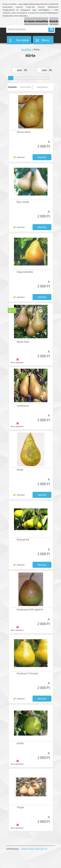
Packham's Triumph (27, 673)
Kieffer (20, 743)
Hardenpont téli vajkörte (30, 609)
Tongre (20, 807)
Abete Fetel (23, 342)
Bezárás (54, 21)
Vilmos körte (24, 132)
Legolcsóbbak (26, 87)
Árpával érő (23, 539)
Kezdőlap (26, 49)
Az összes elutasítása (36, 21)
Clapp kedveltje (25, 272)
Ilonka (20, 470)
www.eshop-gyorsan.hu (34, 849)
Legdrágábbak (42, 87)
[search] (51, 29)
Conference (23, 406)
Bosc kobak (23, 202)
